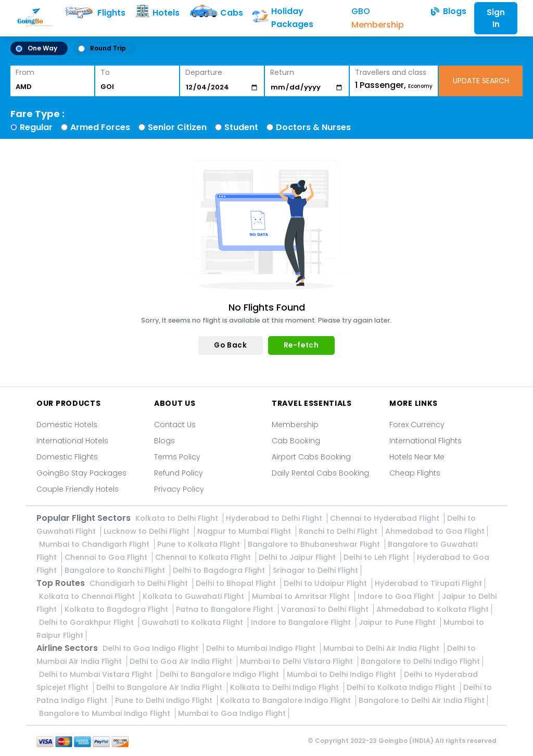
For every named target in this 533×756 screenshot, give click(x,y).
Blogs (164, 441)
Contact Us (175, 425)
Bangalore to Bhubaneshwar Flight (315, 544)
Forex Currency (417, 425)
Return (282, 72)
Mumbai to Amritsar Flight (302, 596)
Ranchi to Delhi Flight (339, 531)
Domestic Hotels (67, 425)
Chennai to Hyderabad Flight (386, 518)
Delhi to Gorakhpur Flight (87, 622)
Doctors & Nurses (313, 127)
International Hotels (72, 441)
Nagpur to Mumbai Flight (245, 531)
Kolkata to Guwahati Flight (194, 596)
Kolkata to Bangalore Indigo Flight (287, 700)
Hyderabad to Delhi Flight (275, 518)
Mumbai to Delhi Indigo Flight (342, 674)
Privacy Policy (179, 489)
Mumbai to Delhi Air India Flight (382, 648)
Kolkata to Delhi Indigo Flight (285, 687)
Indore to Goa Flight (397, 596)
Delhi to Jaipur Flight (298, 557)
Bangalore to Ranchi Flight (116, 570)
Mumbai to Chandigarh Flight (95, 544)
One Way (36, 48)
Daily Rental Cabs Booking (320, 473)
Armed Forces (100, 127)
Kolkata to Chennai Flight (88, 596)
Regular (36, 127)
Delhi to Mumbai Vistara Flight (97, 674)
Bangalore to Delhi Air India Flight (422, 700)
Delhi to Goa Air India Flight (182, 661)
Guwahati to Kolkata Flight (193, 622)
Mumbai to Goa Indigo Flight (232, 713)
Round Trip (102, 48)
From (25, 72)
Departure (204, 72)
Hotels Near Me (417, 457)
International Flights (426, 441)
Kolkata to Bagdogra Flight (117, 609)
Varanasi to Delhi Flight (326, 609)
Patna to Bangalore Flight (226, 609)
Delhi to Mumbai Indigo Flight (262, 648)
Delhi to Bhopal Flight (237, 583)
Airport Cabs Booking (311, 457)
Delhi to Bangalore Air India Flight (160, 687)
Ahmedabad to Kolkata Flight (433, 609)
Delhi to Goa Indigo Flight (151, 648)
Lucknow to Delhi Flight (148, 531)
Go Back (230, 345)
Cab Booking (296, 441)
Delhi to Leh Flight (377, 557)
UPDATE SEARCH (481, 81)
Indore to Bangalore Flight (302, 622)
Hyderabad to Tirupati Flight (428, 583)
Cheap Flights (415, 473)
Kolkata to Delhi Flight (178, 518)
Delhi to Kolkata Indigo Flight (402, 687)
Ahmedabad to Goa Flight (435, 531)
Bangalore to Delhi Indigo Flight (420, 661)
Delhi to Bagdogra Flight (220, 570)
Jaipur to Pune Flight (398, 622)
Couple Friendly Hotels (78, 489)
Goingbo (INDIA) (406, 741)
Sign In (496, 18)
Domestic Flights (67, 457)
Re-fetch (301, 345)
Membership (295, 425)
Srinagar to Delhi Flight (315, 570)
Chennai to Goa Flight (107, 557)
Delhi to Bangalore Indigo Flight (220, 674)
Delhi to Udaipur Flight (326, 583)
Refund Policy (179, 473)
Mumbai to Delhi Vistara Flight (297, 661)
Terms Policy (177, 457)
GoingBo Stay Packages (81, 473)
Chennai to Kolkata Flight (204, 557)
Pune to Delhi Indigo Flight (165, 700)
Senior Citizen (177, 127)
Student (241, 127)
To (105, 72)
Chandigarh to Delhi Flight (140, 583)
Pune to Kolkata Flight (200, 544)
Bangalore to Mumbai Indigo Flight (106, 713)
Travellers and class (391, 72)
